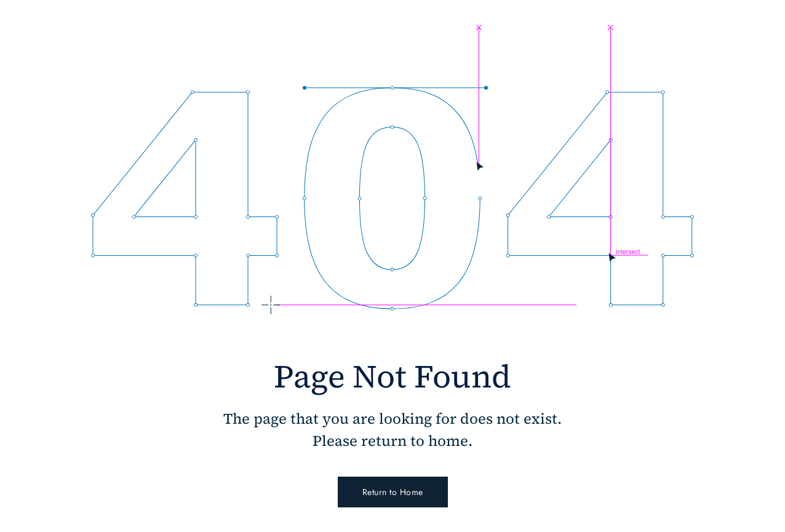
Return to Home (393, 492)
